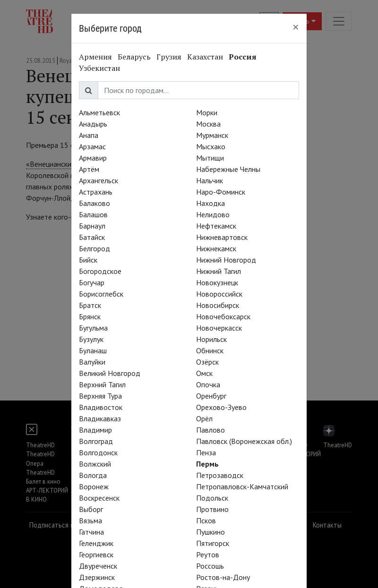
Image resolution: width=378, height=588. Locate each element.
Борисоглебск (101, 294)
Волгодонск (98, 452)
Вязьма (90, 520)
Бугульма (93, 328)
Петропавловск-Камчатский (242, 486)
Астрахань (96, 192)
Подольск (212, 498)
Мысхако (211, 146)
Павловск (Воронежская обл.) (244, 441)
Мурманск (212, 135)
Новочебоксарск (223, 316)
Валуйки (92, 362)
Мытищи (210, 158)
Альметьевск (99, 112)
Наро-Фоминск (221, 192)
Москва (208, 124)
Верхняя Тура (100, 396)
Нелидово (213, 214)
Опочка (208, 384)
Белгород (94, 248)
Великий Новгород (110, 373)
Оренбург (211, 396)
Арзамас (92, 146)
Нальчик (210, 180)
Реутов (208, 554)
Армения (95, 57)
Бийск (88, 260)
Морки (207, 112)
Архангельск (99, 180)
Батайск (92, 237)
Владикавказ (100, 418)
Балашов (93, 214)
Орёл (204, 418)
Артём (89, 169)
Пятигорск (213, 543)
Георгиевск (96, 554)
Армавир (93, 158)
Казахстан (205, 57)
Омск (204, 373)
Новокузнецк (217, 282)
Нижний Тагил (219, 271)
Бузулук (91, 339)
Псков (206, 520)
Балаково (94, 203)
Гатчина (91, 532)
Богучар (92, 282)
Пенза (206, 452)
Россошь (210, 566)
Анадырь (93, 124)
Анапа (89, 135)
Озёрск (207, 362)
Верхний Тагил (102, 384)
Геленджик (96, 543)
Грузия (169, 57)
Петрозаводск (220, 475)
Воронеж (94, 486)
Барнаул (92, 226)
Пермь (207, 464)
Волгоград (96, 441)
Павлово (210, 430)
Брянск (90, 316)
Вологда (93, 475)
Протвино (212, 509)
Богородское (100, 271)
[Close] (296, 27)
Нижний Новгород (226, 260)
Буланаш (93, 350)
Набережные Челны (228, 169)
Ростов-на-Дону (223, 577)
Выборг (91, 509)
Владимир (95, 430)
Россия (243, 57)
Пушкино (210, 532)
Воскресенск (99, 498)
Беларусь (134, 57)
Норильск (211, 339)
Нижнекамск (216, 248)
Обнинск (210, 350)
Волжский (95, 464)
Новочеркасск (219, 328)
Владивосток (101, 407)
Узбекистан (99, 68)
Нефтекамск (216, 226)
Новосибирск (218, 305)
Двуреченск (98, 566)
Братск (90, 305)
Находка (210, 203)
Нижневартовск (222, 237)
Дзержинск (97, 577)
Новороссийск (219, 294)
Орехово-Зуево (221, 407)
